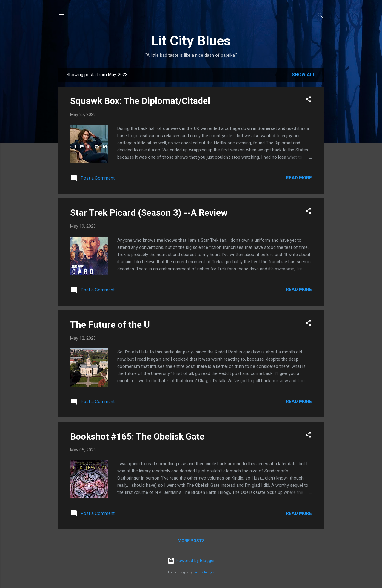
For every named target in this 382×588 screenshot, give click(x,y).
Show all (304, 75)
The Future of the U (110, 325)
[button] (308, 100)
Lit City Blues (191, 41)
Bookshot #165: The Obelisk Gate (137, 436)
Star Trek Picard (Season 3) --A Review (149, 213)
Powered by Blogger (191, 561)
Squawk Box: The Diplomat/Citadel (140, 101)
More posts (191, 541)
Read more (299, 178)
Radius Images (204, 572)
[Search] (320, 16)
